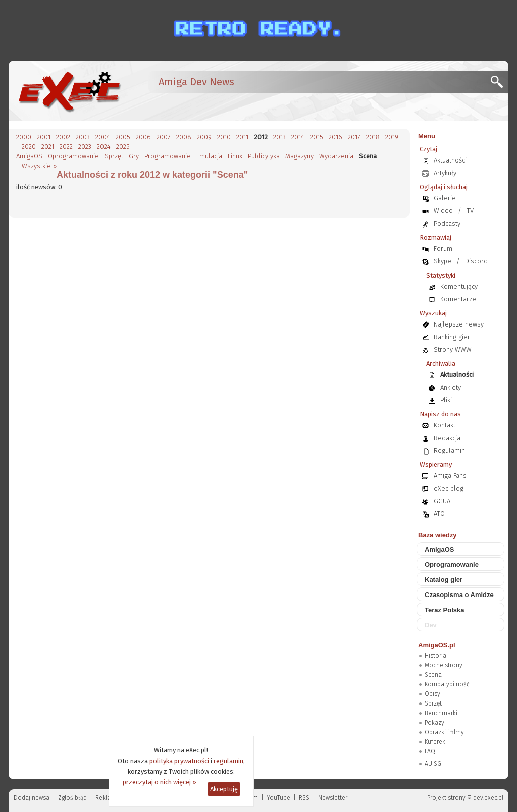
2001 (44, 137)
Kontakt (445, 425)
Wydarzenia (336, 156)
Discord (476, 261)
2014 (298, 137)
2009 (204, 137)
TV (470, 211)
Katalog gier (444, 580)
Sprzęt (114, 156)
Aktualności (450, 160)
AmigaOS (29, 156)
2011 (242, 137)
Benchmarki (441, 713)
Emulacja (209, 156)
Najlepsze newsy (459, 324)
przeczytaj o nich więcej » (160, 782)
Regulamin (449, 450)
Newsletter (333, 798)
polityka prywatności (179, 761)
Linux (235, 156)
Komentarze (458, 299)
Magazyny (299, 156)
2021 (48, 147)
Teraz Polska (445, 610)
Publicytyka (264, 156)
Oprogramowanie (73, 156)
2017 (354, 137)
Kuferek (435, 742)
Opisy (432, 694)
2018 (373, 137)
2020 (29, 147)
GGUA (442, 501)
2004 (103, 137)
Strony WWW (453, 349)
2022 (66, 147)
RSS (304, 798)
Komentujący (459, 286)
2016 (335, 137)
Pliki (446, 400)
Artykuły (445, 173)
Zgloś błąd (72, 798)
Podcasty (447, 223)
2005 (123, 137)
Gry (134, 156)
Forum (443, 249)
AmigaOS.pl (437, 645)
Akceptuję (224, 789)
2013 (279, 137)
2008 (184, 137)
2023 (85, 147)
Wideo (443, 211)
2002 (63, 137)
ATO (439, 513)
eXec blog (449, 488)
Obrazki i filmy (444, 732)
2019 (392, 137)
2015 (317, 137)
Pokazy (434, 723)
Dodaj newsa (32, 798)
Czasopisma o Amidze (459, 595)
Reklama (108, 798)
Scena (433, 675)
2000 (24, 137)
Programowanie (168, 156)
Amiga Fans (450, 476)
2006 (143, 137)
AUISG (433, 764)
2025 (123, 147)
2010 (224, 137)
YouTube (278, 798)
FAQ (430, 751)
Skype (443, 261)
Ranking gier (452, 337)
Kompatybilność (447, 684)
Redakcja (447, 438)
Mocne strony (444, 665)
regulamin (228, 761)
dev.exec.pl (488, 798)
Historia (435, 656)
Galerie (445, 198)
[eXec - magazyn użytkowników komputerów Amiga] (69, 91)
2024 (104, 147)
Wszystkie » (39, 166)
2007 (164, 137)
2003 (83, 137)
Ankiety (451, 387)
